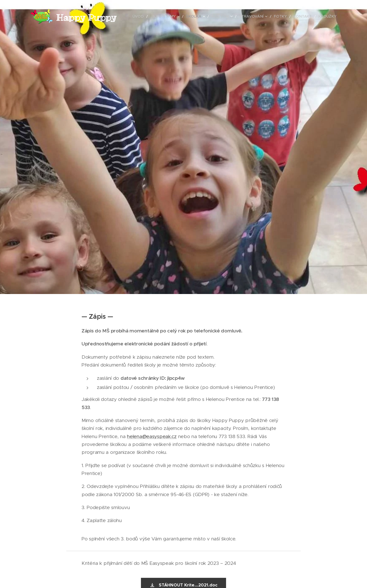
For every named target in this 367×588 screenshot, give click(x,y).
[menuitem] (153, 17)
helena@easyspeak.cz (152, 436)
